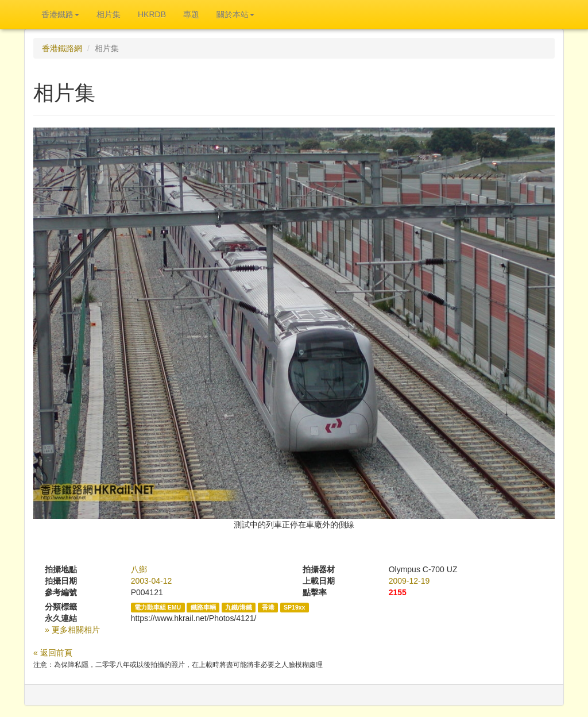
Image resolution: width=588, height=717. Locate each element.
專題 (191, 14)
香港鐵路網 (62, 48)
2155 (398, 592)
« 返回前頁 (53, 653)
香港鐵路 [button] (60, 14)
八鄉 (139, 569)
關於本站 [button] (235, 14)
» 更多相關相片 (72, 630)
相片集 (109, 14)
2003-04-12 (152, 581)
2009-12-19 (409, 581)
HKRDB (152, 14)
